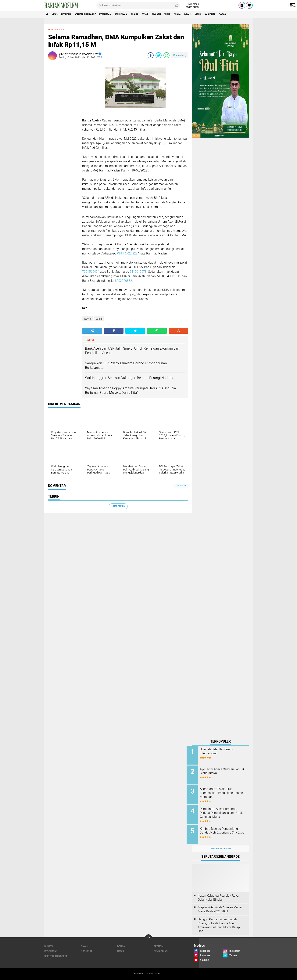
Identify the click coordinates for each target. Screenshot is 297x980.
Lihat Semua (118, 506)
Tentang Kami (153, 969)
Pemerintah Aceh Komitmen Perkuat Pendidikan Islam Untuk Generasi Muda (224, 811)
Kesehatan (113, 14)
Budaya (49, 942)
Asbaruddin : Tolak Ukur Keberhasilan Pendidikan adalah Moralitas (222, 792)
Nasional (231, 14)
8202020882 (123, 281)
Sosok (245, 14)
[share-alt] (92, 331)
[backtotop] (148, 934)
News (56, 14)
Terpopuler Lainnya (220, 844)
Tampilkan (181, 486)
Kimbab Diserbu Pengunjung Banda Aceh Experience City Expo (224, 830)
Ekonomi (69, 14)
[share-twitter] (159, 55)
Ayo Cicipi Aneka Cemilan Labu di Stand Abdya (222, 770)
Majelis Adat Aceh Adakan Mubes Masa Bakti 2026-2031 (220, 905)
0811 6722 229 (127, 253)
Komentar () (180, 55)
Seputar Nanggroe (90, 14)
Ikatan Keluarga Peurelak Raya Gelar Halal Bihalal (218, 893)
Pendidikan (131, 14)
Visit (183, 14)
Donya (194, 14)
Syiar (158, 14)
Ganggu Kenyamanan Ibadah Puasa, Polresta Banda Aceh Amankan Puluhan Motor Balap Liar (219, 921)
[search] (138, 5)
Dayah (206, 14)
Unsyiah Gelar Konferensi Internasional (222, 751)
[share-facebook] (151, 55)
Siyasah (171, 14)
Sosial (146, 14)
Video (217, 14)
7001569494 (91, 272)
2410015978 (138, 272)
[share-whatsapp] (166, 55)
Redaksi (138, 969)
